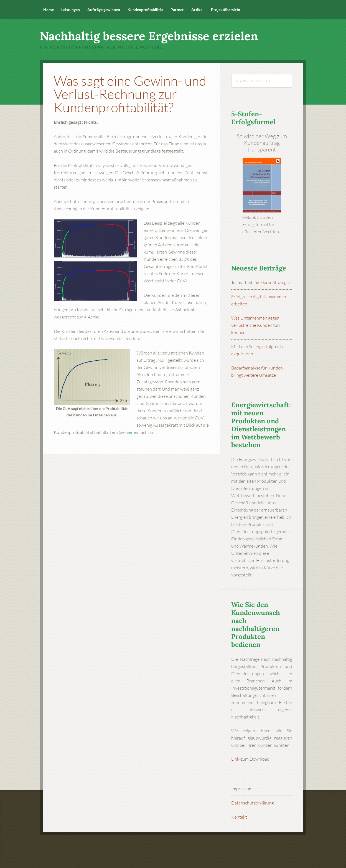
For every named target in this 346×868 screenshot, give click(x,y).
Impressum (242, 789)
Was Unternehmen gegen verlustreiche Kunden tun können (255, 325)
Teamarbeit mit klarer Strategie (260, 282)
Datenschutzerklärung (253, 803)
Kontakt (239, 817)
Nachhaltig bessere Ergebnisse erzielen (149, 36)
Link (235, 759)
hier (129, 432)
